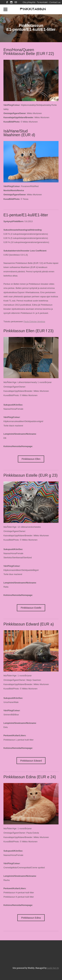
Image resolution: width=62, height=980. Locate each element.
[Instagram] (11, 2)
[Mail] (16, 2)
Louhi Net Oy (53, 968)
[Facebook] (7, 2)
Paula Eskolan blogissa (34, 322)
